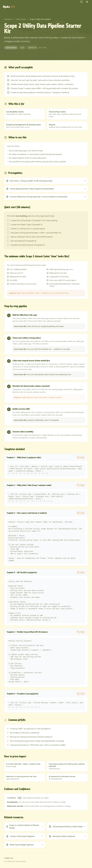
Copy (81, 457)
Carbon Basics (21, 19)
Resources (8, 19)
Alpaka (9, 7)
